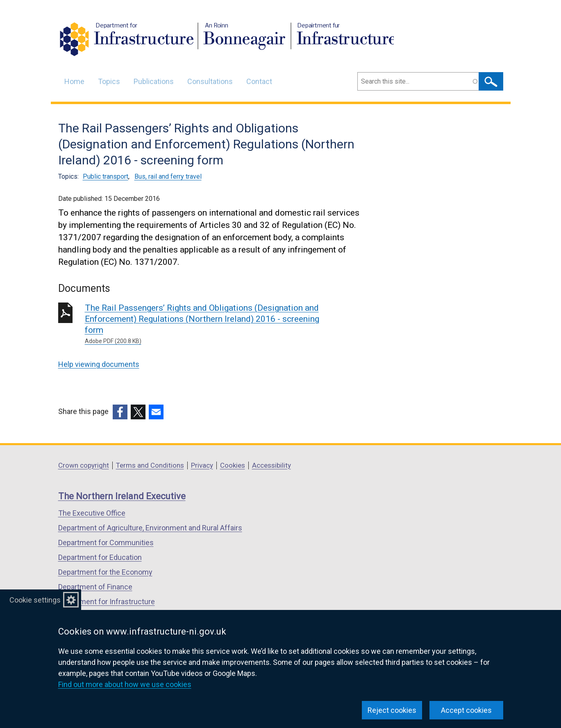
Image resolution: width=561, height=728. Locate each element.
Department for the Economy (105, 572)
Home (74, 81)
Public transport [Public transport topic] (106, 176)
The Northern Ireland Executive (122, 496)
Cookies (233, 465)
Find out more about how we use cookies (125, 684)
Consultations (210, 81)
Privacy (202, 465)
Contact (259, 81)
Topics (109, 81)
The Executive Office (92, 513)
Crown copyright (84, 465)
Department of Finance (95, 587)
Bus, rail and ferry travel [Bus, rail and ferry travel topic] (168, 176)
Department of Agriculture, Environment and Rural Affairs (150, 528)
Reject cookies (392, 710)
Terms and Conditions (150, 465)
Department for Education (100, 557)
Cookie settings (35, 600)
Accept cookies (466, 710)
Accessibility (271, 465)
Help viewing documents (99, 364)
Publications (154, 81)
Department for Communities (106, 543)
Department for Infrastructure (107, 602)
